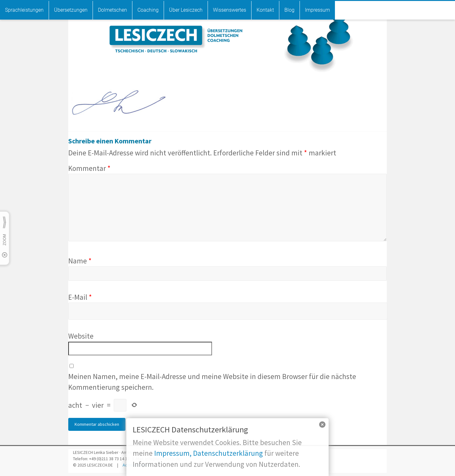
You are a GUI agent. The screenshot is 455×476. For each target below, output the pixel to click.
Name (80, 261)
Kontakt (265, 10)
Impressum (317, 10)
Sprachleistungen (24, 10)
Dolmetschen (112, 10)
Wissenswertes (230, 10)
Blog (289, 10)
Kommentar (89, 168)
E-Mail (80, 297)
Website (81, 336)
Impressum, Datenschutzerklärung (209, 453)
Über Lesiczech (186, 10)
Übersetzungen (71, 10)
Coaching (148, 10)
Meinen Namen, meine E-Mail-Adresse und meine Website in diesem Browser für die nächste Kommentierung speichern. (212, 382)
